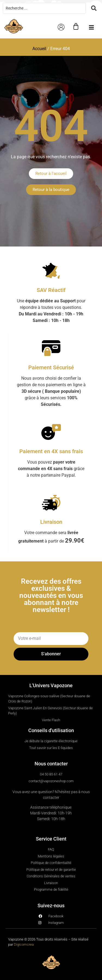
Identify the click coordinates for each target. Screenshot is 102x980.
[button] (91, 27)
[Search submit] (94, 8)
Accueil (39, 49)
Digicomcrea (24, 944)
